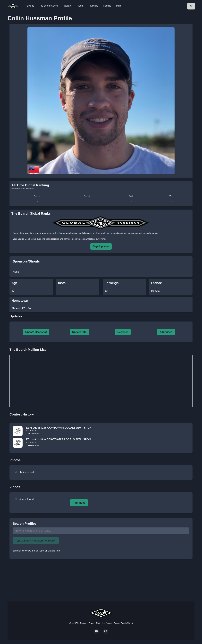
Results (107, 6)
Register (67, 6)
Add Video (166, 332)
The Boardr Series (49, 6)
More (119, 6)
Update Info (79, 332)
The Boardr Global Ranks (31, 213)
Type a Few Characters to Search (36, 541)
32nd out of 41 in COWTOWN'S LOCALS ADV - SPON (59, 428)
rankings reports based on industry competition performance (130, 233)
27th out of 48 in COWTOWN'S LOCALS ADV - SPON (58, 439)
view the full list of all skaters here (44, 551)
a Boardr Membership (67, 233)
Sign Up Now (101, 246)
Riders (80, 6)
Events (30, 6)
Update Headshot (36, 332)
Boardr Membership (27, 239)
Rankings (93, 6)
